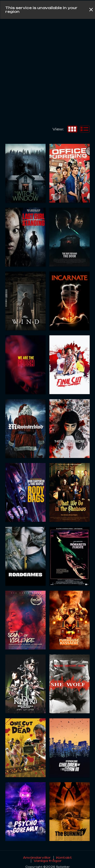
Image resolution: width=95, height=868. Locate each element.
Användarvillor (37, 858)
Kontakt (64, 858)
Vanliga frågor (48, 861)
